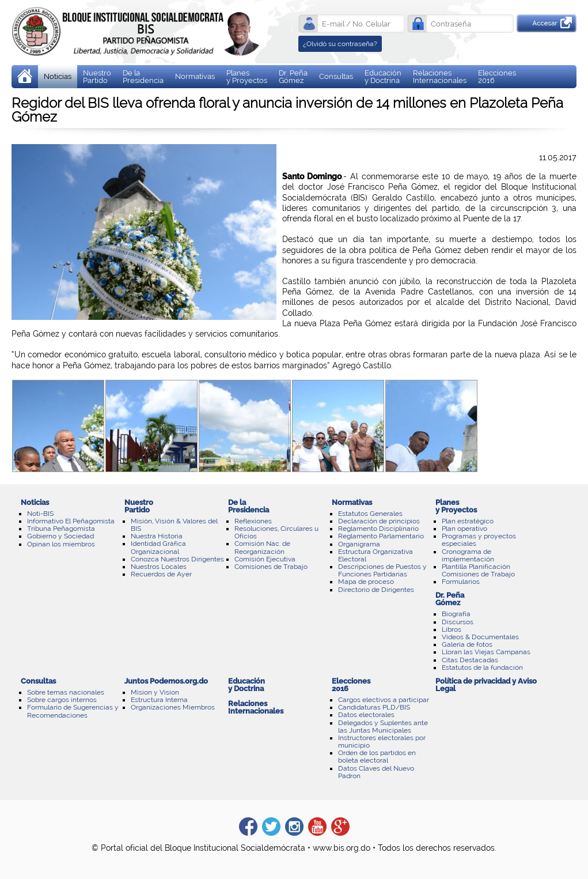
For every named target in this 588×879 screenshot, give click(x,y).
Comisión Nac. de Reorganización (262, 547)
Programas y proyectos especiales (479, 540)
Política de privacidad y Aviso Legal (486, 685)
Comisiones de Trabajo (271, 567)
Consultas (336, 76)
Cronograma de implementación (468, 555)
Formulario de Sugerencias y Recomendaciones (73, 711)
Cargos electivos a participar (384, 700)
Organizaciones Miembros (173, 707)
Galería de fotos (467, 644)
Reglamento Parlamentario (381, 536)
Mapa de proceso (366, 582)
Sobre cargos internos (62, 700)
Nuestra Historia (157, 536)
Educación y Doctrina (383, 77)
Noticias (58, 76)
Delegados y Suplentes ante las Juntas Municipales (383, 727)
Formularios (461, 582)
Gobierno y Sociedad (60, 536)
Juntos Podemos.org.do (166, 681)
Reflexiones (253, 521)
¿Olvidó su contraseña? (340, 44)
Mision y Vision (155, 692)
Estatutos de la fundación (482, 667)
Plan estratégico (468, 521)
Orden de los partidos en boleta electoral (377, 757)
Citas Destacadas (470, 660)
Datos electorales (366, 715)
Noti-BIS (40, 514)
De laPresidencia (143, 77)
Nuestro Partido (97, 77)
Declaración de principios (379, 521)
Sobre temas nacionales (66, 692)
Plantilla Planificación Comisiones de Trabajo (478, 570)
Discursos (458, 622)
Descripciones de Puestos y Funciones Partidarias (382, 570)
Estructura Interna (159, 700)
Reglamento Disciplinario (378, 529)
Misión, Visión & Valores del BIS (174, 525)
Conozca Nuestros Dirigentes (177, 559)
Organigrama (359, 544)
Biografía (456, 614)
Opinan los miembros (61, 544)
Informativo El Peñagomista (71, 521)
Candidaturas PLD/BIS (374, 707)
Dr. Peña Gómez (293, 77)
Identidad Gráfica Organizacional (158, 547)
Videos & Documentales (480, 637)
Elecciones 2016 (497, 77)
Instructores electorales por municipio (382, 742)
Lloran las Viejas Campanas (486, 652)
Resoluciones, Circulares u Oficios (276, 532)
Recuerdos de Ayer (161, 574)
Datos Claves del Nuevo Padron (376, 772)
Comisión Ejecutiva (265, 559)
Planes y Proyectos (247, 77)
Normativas (195, 76)
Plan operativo (464, 529)
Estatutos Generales (370, 514)
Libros (452, 629)
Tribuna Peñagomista (61, 529)
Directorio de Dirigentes (376, 590)
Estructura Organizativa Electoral (375, 555)
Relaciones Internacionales (440, 77)
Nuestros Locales (159, 567)
